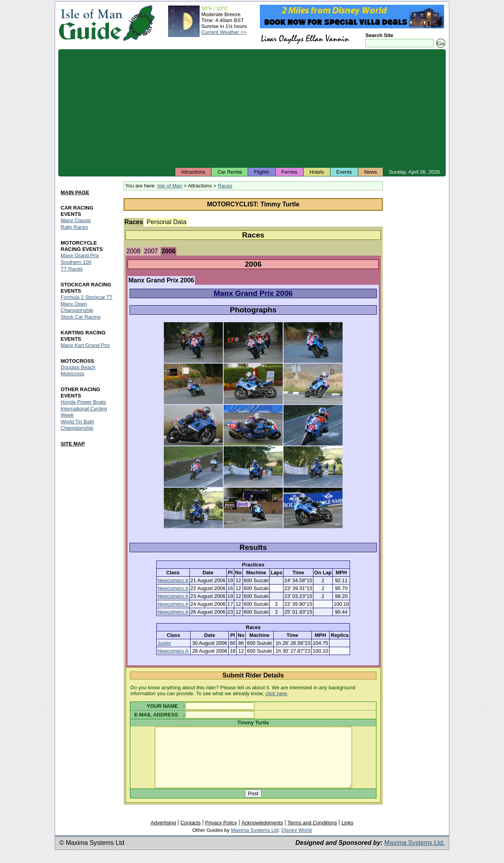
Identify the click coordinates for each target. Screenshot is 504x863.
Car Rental (230, 172)
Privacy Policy (221, 834)
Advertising (163, 834)
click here (276, 693)
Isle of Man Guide (90, 23)
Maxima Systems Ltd (255, 842)
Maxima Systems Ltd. (414, 855)
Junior (164, 643)
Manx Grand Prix (80, 255)
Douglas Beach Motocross (78, 370)
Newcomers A (173, 580)
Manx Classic (76, 220)
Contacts (190, 834)
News (371, 172)
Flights (261, 172)
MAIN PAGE (75, 192)
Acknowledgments (262, 834)
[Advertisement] (252, 108)
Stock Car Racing (81, 317)
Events (344, 172)
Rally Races (74, 227)
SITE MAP (73, 444)
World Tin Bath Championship (77, 425)
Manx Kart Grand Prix (85, 345)
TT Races (72, 269)
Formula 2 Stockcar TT (87, 297)
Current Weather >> (224, 32)
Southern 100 (76, 262)
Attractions (193, 172)
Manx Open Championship (77, 307)
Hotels (317, 172)
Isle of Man (170, 186)
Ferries (289, 172)
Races (225, 186)
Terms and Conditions (312, 834)
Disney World (297, 842)
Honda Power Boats (83, 402)
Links (347, 834)
